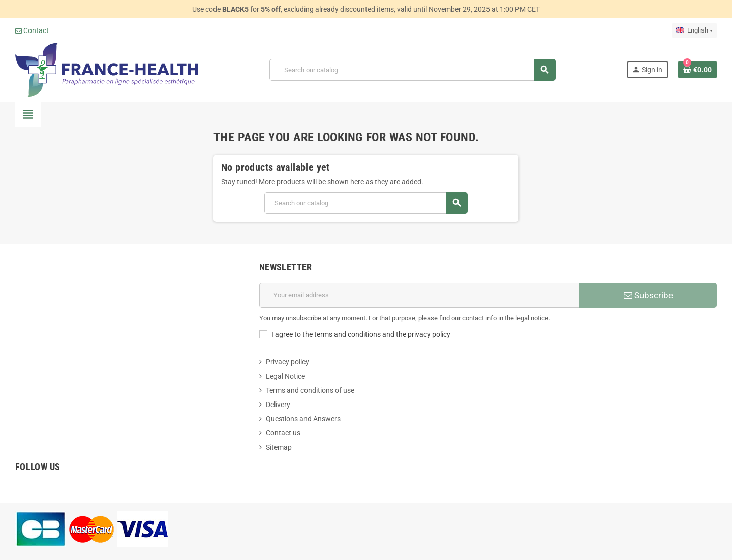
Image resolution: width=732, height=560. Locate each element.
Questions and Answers (303, 419)
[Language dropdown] (694, 30)
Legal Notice (285, 376)
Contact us (283, 433)
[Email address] (419, 295)
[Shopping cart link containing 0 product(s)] (697, 70)
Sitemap (279, 447)
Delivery (278, 405)
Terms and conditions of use (310, 390)
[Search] (412, 70)
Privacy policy (287, 362)
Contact (32, 30)
